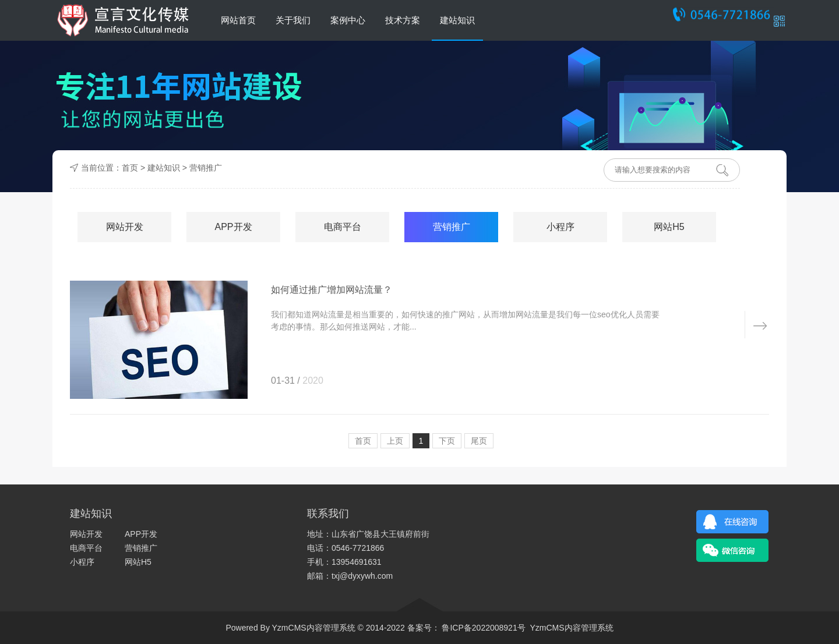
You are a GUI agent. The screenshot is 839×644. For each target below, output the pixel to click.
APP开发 (233, 227)
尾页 (479, 441)
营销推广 (206, 168)
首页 (130, 168)
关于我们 (293, 20)
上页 (395, 441)
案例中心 (348, 20)
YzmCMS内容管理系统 (571, 628)
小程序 (560, 227)
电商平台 (343, 227)
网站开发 (125, 227)
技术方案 (403, 20)
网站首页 (238, 20)
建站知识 (457, 20)
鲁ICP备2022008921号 (483, 628)
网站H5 (669, 227)
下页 (447, 441)
